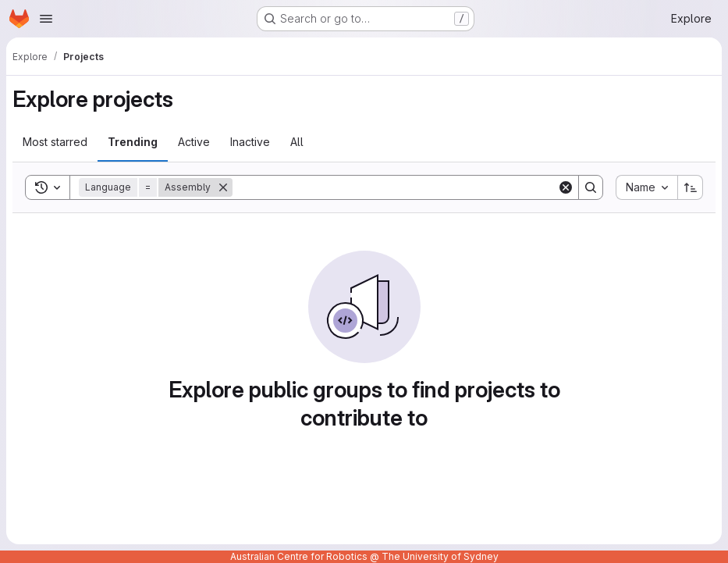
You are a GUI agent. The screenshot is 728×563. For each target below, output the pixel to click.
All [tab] (297, 142)
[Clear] (566, 187)
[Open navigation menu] (46, 19)
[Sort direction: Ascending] (691, 187)
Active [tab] (194, 142)
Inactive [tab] (250, 142)
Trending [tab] (133, 142)
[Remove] (223, 187)
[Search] (395, 187)
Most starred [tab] (55, 142)
